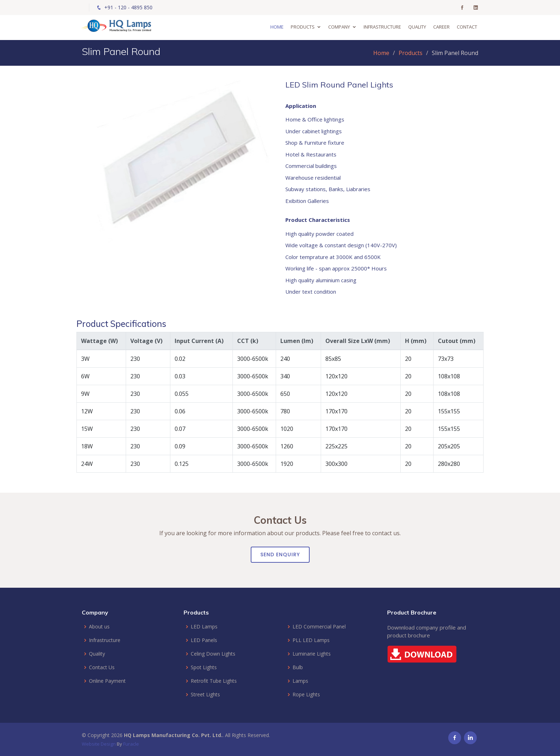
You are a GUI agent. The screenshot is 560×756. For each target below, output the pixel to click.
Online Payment (107, 681)
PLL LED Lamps (311, 640)
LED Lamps (204, 627)
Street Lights (205, 695)
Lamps (300, 681)
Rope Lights (306, 695)
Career (442, 27)
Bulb (298, 667)
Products (304, 27)
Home (278, 27)
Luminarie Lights (312, 654)
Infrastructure (383, 27)
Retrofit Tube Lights (214, 681)
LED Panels (204, 640)
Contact (468, 27)
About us (99, 627)
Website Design (99, 744)
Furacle (131, 744)
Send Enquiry (280, 554)
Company (340, 27)
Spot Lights (204, 667)
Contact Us (102, 667)
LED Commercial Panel (319, 627)
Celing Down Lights (213, 654)
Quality (418, 27)
